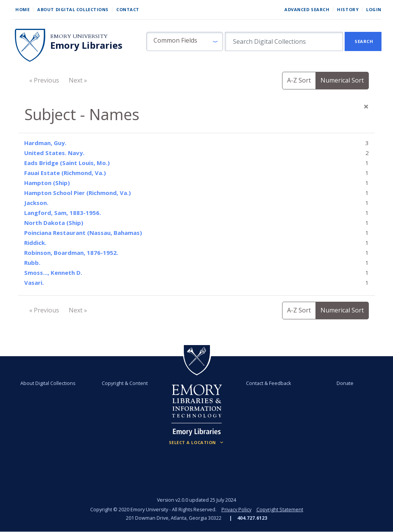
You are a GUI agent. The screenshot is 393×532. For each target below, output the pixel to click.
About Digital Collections (73, 9)
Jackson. (36, 203)
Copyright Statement (280, 510)
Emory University (79, 36)
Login (374, 9)
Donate (345, 383)
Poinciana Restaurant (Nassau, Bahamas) (83, 233)
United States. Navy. (54, 153)
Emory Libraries (86, 45)
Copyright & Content (125, 383)
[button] (185, 41)
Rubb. (32, 263)
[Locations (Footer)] (197, 443)
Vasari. (34, 283)
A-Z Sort (299, 80)
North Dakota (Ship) (54, 223)
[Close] (366, 106)
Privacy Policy (236, 510)
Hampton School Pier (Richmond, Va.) (78, 193)
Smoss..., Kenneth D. (53, 273)
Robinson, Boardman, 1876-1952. (71, 253)
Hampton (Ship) (47, 183)
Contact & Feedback (268, 383)
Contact (128, 9)
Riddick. (35, 243)
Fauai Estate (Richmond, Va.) (65, 173)
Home (22, 9)
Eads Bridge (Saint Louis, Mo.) (67, 163)
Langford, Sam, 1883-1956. (63, 213)
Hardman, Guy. (45, 143)
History (348, 9)
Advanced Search (307, 9)
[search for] (284, 41)
